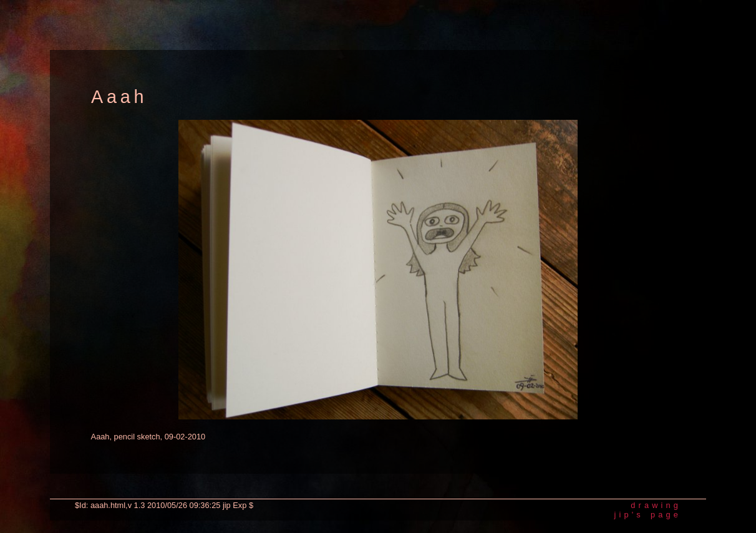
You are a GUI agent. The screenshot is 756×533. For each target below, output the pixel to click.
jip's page (648, 515)
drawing (656, 505)
